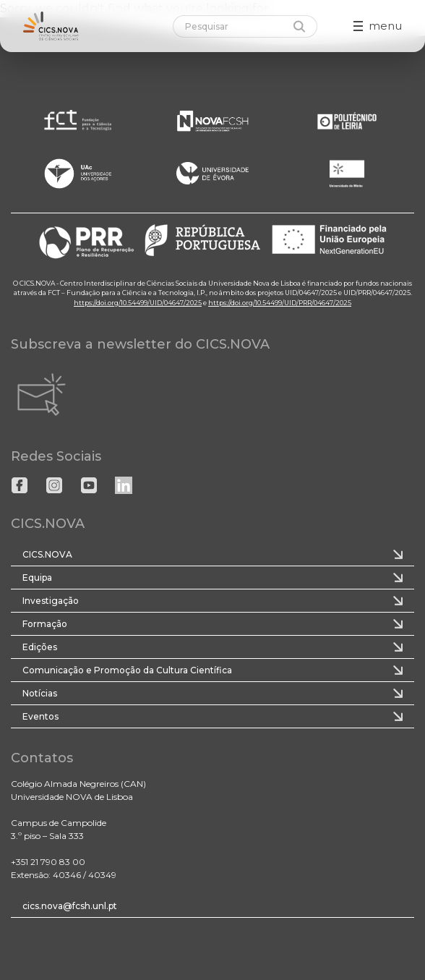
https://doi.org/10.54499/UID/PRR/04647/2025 (280, 303)
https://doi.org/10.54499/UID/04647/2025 (138, 303)
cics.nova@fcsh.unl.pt (70, 906)
